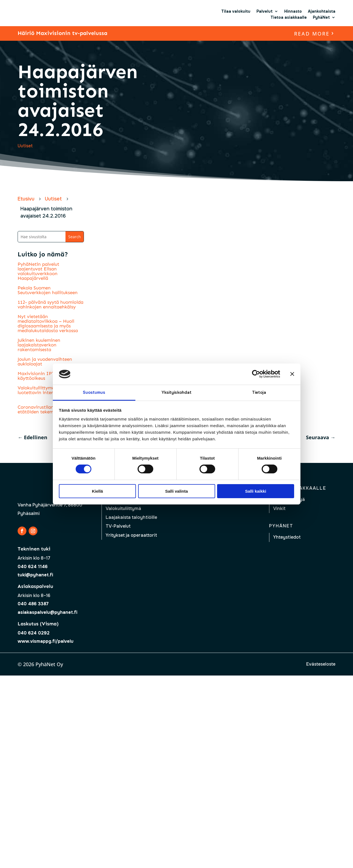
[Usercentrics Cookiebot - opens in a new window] (256, 374)
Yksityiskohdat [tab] (176, 392)
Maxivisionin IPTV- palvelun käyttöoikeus (48, 376)
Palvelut (265, 11)
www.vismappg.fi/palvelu (46, 641)
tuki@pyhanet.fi (35, 575)
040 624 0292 (34, 633)
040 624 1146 (33, 567)
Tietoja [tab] (259, 392)
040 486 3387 (33, 604)
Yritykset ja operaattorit (131, 535)
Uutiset (25, 146)
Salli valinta (176, 491)
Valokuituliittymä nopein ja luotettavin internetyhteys (47, 390)
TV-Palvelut (118, 526)
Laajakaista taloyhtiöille (131, 517)
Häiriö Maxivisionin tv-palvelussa (62, 33)
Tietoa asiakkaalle (289, 17)
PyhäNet (321, 17)
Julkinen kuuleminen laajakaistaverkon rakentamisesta (39, 345)
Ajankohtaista (322, 11)
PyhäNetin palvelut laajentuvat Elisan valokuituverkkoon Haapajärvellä (38, 271)
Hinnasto (293, 11)
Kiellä (97, 491)
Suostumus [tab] (94, 392)
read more (312, 34)
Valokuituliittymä (123, 508)
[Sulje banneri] (292, 374)
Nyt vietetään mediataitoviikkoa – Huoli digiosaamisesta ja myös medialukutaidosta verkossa (48, 323)
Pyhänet (281, 526)
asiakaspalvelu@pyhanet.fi (47, 612)
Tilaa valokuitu (236, 11)
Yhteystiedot (287, 537)
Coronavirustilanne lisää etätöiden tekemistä (44, 409)
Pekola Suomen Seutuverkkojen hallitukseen (48, 290)
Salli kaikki (256, 491)
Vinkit (279, 508)
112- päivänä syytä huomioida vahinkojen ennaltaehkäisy (50, 304)
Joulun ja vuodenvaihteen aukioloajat (45, 361)
